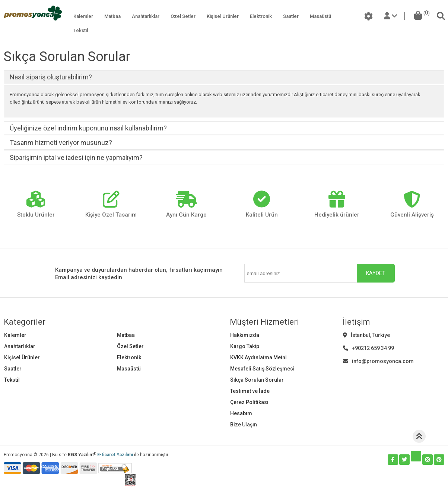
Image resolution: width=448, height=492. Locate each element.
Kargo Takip (245, 346)
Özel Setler (183, 16)
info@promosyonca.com (378, 361)
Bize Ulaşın (244, 425)
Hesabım (241, 413)
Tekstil (81, 30)
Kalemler (83, 16)
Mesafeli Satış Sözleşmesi (262, 369)
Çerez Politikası (249, 402)
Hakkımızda (245, 335)
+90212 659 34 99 (368, 348)
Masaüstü (320, 16)
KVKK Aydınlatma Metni (258, 357)
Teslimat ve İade (250, 391)
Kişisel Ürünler (223, 16)
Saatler (291, 16)
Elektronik (261, 16)
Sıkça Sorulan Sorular (257, 380)
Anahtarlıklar (146, 16)
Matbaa (112, 16)
